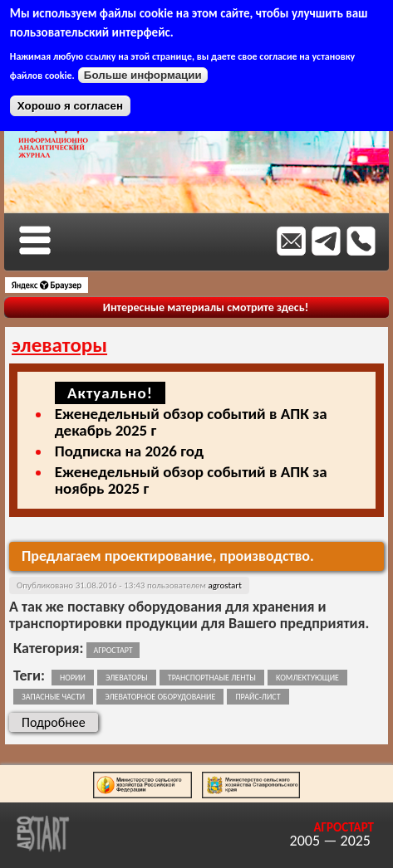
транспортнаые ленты (212, 678)
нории (73, 678)
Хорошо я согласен (70, 106)
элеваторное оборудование (160, 697)
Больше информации (143, 75)
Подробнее (60, 722)
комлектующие (307, 678)
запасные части (53, 697)
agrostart (224, 585)
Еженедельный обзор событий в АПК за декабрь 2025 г (191, 422)
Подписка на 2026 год (129, 451)
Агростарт (113, 650)
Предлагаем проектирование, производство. (168, 556)
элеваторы (127, 678)
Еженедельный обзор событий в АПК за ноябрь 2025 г (191, 480)
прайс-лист (258, 697)
